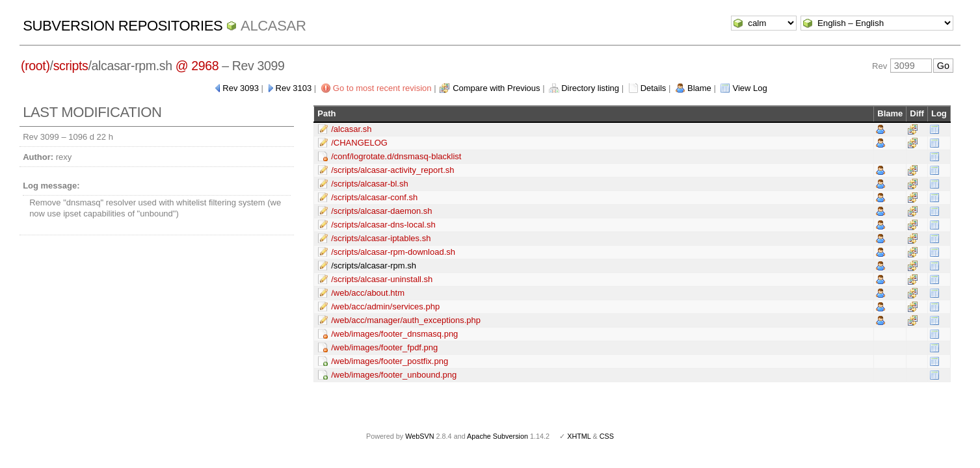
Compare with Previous (496, 88)
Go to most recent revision (382, 88)
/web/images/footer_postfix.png (390, 361)
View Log (749, 88)
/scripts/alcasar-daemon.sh (381, 211)
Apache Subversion (497, 436)
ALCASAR (273, 26)
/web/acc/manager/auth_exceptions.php (406, 320)
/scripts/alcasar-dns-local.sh (383, 225)
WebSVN (419, 436)
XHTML (579, 436)
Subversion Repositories (123, 26)
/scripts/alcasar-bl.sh (369, 184)
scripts (71, 66)
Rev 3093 (241, 88)
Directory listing (590, 88)
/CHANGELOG (359, 143)
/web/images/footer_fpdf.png (384, 347)
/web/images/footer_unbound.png (394, 375)
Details (654, 88)
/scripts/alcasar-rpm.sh (374, 266)
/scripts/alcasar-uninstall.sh (382, 279)
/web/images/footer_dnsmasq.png (394, 334)
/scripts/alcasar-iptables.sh (381, 238)
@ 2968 (197, 66)
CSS (607, 436)
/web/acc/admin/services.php (385, 306)
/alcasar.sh (351, 129)
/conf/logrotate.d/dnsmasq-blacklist (396, 156)
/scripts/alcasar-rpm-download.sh (393, 252)
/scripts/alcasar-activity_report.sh (392, 170)
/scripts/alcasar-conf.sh (374, 197)
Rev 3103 (294, 88)
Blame (699, 88)
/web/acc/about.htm (368, 293)
